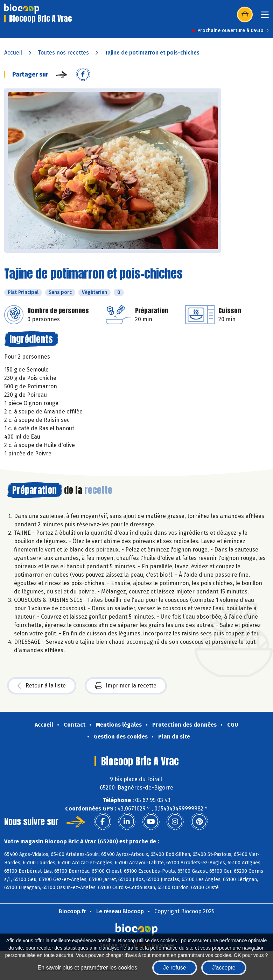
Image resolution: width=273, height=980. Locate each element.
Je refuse (175, 968)
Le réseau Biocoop (120, 911)
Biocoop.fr (72, 911)
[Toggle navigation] (265, 17)
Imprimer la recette (126, 686)
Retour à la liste (42, 686)
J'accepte (224, 968)
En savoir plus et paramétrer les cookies (87, 968)
